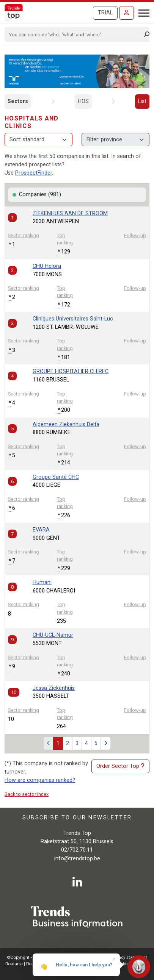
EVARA (41, 530)
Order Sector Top (120, 766)
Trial (105, 13)
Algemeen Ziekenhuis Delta (66, 424)
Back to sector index (27, 794)
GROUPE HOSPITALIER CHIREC (71, 371)
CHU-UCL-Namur (53, 635)
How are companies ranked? (40, 780)
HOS (83, 101)
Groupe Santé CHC (56, 477)
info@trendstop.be (77, 859)
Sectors (18, 101)
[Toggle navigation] (142, 12)
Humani (42, 582)
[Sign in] (126, 13)
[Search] (75, 34)
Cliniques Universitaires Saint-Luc (73, 319)
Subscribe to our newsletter (77, 818)
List (142, 101)
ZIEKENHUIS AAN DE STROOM (70, 213)
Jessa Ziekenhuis (54, 688)
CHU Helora (47, 266)
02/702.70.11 (77, 850)
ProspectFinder (34, 173)
